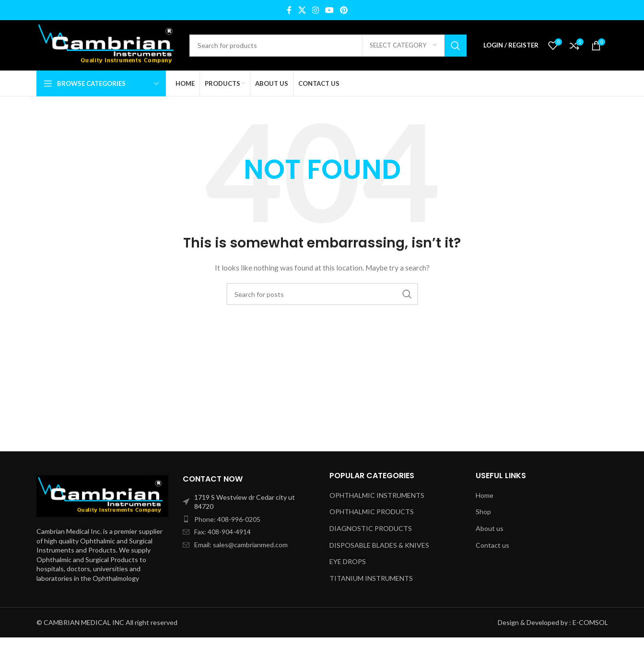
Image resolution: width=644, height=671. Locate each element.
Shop (483, 512)
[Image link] (103, 495)
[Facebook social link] (289, 10)
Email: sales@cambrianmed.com (241, 545)
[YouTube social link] (330, 10)
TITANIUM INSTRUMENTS (371, 578)
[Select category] (403, 46)
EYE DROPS (348, 561)
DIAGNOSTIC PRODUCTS (371, 528)
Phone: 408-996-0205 (227, 519)
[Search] (328, 46)
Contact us (492, 545)
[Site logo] (108, 44)
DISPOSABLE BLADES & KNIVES (379, 545)
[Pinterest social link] (344, 10)
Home (485, 495)
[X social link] (302, 10)
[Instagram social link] (315, 10)
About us (490, 528)
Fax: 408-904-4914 (222, 532)
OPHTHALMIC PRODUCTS (372, 512)
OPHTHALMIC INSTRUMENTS (377, 495)
